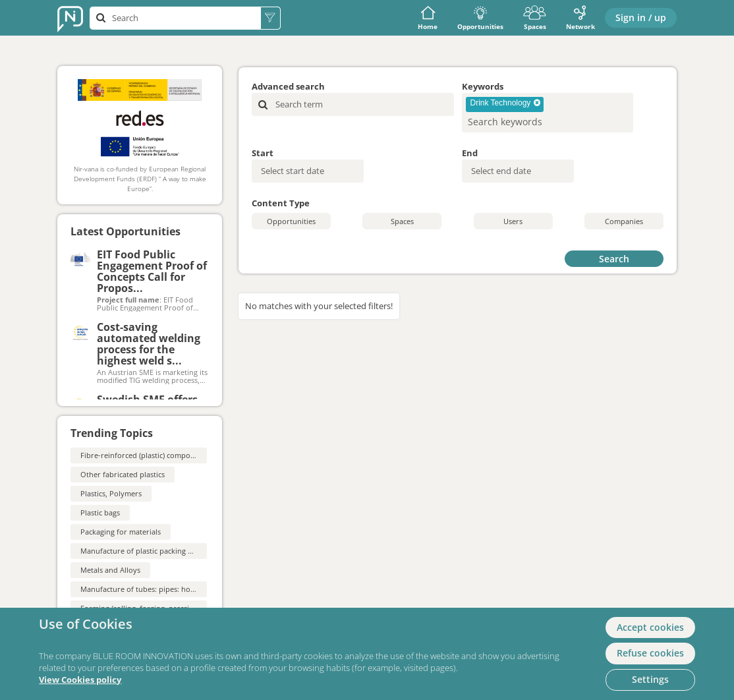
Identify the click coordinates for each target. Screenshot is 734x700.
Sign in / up (641, 17)
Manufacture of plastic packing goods (145, 551)
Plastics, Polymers (111, 493)
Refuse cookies (650, 653)
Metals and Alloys (110, 570)
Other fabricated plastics (123, 474)
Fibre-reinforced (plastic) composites (143, 455)
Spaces (535, 18)
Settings (650, 679)
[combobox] (548, 113)
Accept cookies (650, 627)
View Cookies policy (80, 680)
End (470, 153)
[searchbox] (526, 122)
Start (263, 153)
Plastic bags (100, 512)
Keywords (483, 86)
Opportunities (480, 18)
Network (580, 18)
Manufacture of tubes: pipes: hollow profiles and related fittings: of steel (204, 589)
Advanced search (288, 86)
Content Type (281, 203)
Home (428, 18)
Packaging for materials (121, 532)
